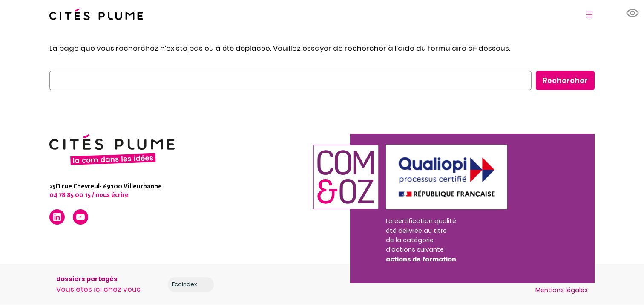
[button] (633, 13)
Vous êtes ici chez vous (98, 289)
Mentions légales (562, 290)
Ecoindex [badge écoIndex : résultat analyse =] (191, 284)
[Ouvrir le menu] (589, 14)
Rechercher (565, 81)
